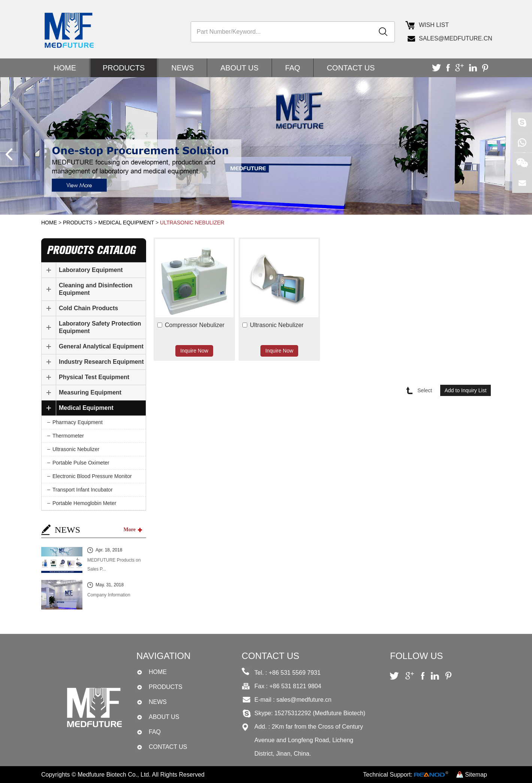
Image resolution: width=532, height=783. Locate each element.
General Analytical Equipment (101, 346)
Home (65, 68)
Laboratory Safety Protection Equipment (100, 327)
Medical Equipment (126, 223)
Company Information (109, 595)
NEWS (182, 68)
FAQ (293, 68)
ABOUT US (239, 68)
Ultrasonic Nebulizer (192, 223)
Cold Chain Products (88, 308)
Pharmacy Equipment (78, 422)
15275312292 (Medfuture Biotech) (320, 713)
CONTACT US (351, 68)
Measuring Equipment (90, 392)
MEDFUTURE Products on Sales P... (114, 565)
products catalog (91, 250)
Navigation (163, 656)
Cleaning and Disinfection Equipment (96, 289)
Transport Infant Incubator (83, 490)
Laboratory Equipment (91, 270)
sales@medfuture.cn (455, 38)
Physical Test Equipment (94, 377)
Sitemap (476, 775)
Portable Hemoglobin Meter (84, 503)
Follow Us (416, 656)
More (130, 530)
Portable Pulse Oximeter (81, 463)
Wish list (434, 25)
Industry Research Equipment (101, 362)
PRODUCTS (124, 68)
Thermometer (68, 436)
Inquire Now (194, 351)
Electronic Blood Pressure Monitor (92, 476)
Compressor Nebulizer (195, 325)
